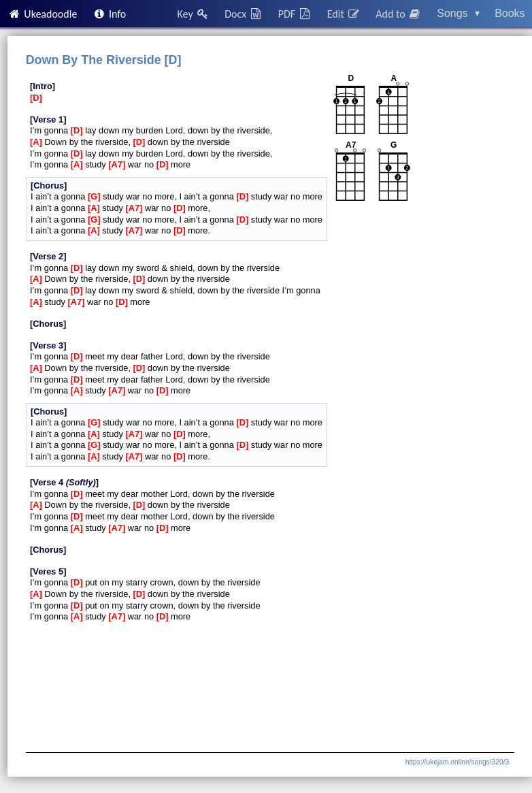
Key (194, 14)
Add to (399, 14)
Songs (458, 13)
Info (110, 14)
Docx (244, 14)
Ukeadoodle (42, 14)
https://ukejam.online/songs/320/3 (457, 762)
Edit (344, 14)
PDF (295, 14)
